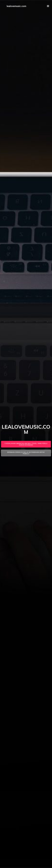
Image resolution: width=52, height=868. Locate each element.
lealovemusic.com (16, 6)
